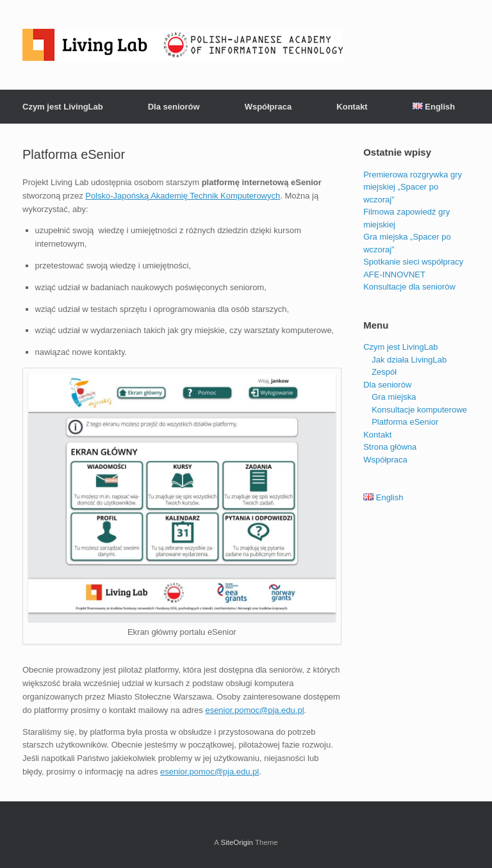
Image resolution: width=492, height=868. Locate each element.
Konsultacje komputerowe (419, 410)
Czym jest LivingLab (63, 107)
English (434, 107)
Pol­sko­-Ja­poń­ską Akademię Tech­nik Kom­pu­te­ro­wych (183, 196)
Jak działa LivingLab (409, 360)
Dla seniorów (174, 107)
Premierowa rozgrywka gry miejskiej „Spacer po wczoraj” (413, 187)
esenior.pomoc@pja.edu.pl (254, 710)
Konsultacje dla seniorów (409, 287)
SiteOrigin (237, 842)
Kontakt (352, 107)
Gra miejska (394, 397)
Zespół (384, 372)
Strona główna (390, 447)
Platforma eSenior (405, 422)
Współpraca (268, 107)
